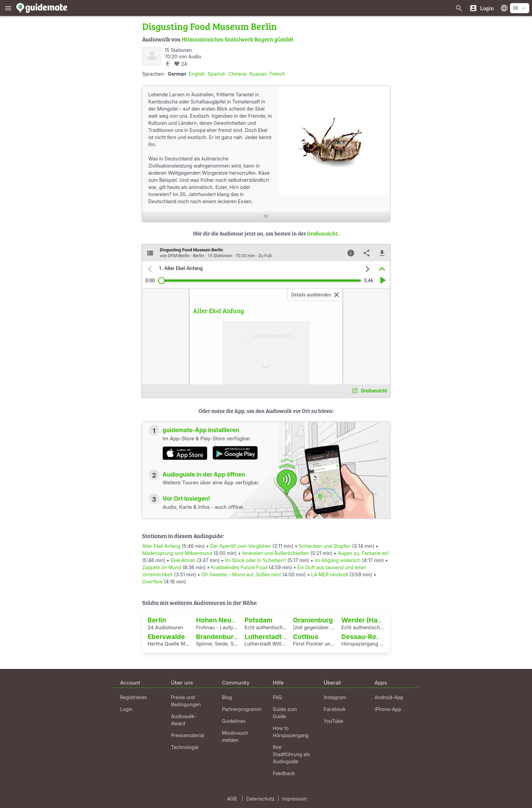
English (197, 74)
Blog (227, 697)
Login (126, 709)
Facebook (335, 709)
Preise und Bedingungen (186, 701)
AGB (232, 799)
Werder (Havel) (365, 620)
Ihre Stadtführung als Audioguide (291, 754)
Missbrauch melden (235, 736)
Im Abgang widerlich (338, 560)
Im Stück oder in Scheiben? (255, 560)
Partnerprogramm (242, 709)
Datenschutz (260, 799)
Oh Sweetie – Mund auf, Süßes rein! (241, 574)
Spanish (217, 74)
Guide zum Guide (285, 713)
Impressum (295, 799)
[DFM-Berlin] (151, 56)
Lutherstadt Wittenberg (282, 637)
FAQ (277, 697)
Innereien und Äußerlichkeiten (275, 553)
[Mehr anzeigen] (266, 217)
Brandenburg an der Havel (237, 637)
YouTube (333, 721)
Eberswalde (166, 637)
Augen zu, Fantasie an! (363, 553)
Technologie (185, 747)
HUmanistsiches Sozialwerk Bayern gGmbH (237, 39)
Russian (258, 74)
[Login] (482, 8)
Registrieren (134, 697)
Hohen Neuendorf (224, 620)
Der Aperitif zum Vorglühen (241, 546)
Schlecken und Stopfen (325, 546)
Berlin (157, 620)
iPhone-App (388, 709)
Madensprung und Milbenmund (177, 553)
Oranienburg (313, 620)
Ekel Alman (183, 560)
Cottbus (306, 637)
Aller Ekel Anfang (161, 546)
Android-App (389, 697)
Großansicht (322, 233)
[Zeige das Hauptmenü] (8, 8)
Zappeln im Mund (162, 567)
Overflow (152, 582)
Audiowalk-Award (184, 720)
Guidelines (234, 721)
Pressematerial (188, 735)
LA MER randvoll (329, 574)
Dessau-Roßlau (366, 637)
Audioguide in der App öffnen (204, 475)
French (277, 74)
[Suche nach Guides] (459, 8)
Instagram (335, 697)
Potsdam (259, 620)
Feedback (284, 773)
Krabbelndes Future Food (239, 567)
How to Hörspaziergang (291, 732)
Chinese (237, 74)
